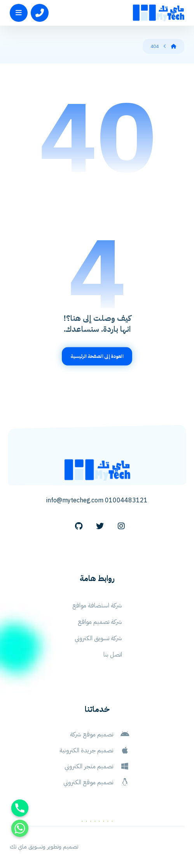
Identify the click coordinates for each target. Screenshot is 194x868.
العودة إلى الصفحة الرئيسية (97, 356)
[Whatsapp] (20, 828)
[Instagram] (121, 526)
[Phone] (20, 808)
